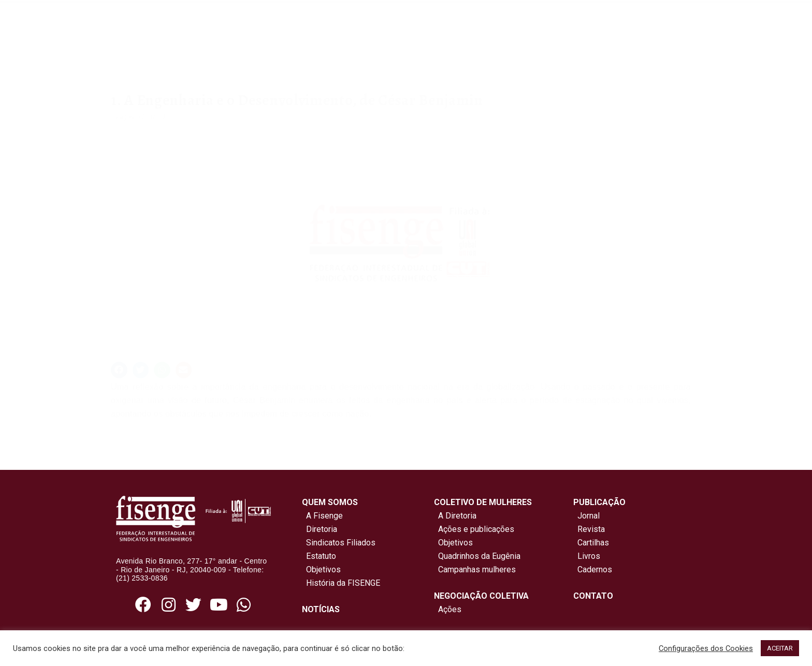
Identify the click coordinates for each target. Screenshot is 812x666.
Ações (448, 609)
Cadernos (595, 569)
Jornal (589, 516)
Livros (589, 556)
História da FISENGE (341, 583)
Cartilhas (593, 543)
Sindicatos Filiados (339, 543)
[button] (119, 370)
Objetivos (321, 569)
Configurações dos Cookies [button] (706, 648)
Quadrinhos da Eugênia (477, 556)
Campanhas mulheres (475, 569)
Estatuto (319, 556)
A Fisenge (322, 516)
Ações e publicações (474, 529)
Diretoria (320, 529)
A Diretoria (455, 516)
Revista (591, 529)
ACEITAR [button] (780, 648)
